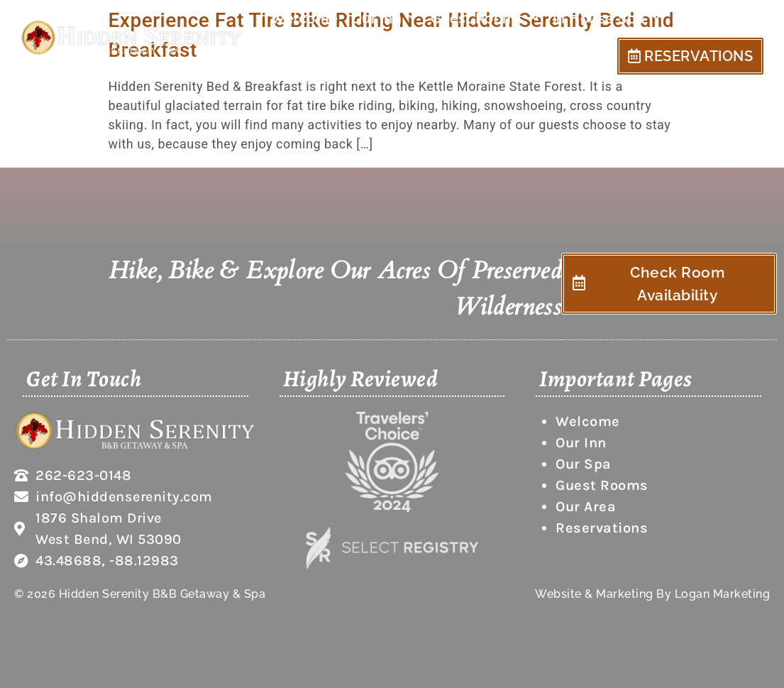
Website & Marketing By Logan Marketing (652, 594)
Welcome (304, 18)
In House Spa (607, 18)
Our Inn (385, 18)
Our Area (712, 18)
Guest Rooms (485, 18)
